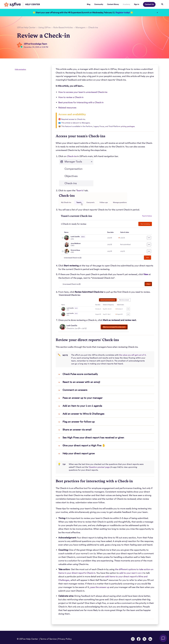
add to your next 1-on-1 (131, 573)
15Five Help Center (26, 28)
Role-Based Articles (63, 28)
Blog (89, 4)
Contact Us (149, 4)
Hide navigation (20, 69)
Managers (80, 28)
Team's (80, 191)
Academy (126, 4)
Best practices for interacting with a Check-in (81, 102)
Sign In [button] (137, 4)
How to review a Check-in (71, 97)
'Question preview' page (99, 467)
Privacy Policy (65, 639)
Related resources (67, 108)
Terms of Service (48, 639)
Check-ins (93, 28)
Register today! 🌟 (124, 13)
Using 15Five (44, 28)
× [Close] (157, 13)
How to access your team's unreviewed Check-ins (83, 92)
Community (99, 4)
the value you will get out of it (132, 355)
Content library (113, 4)
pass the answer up (100, 587)
